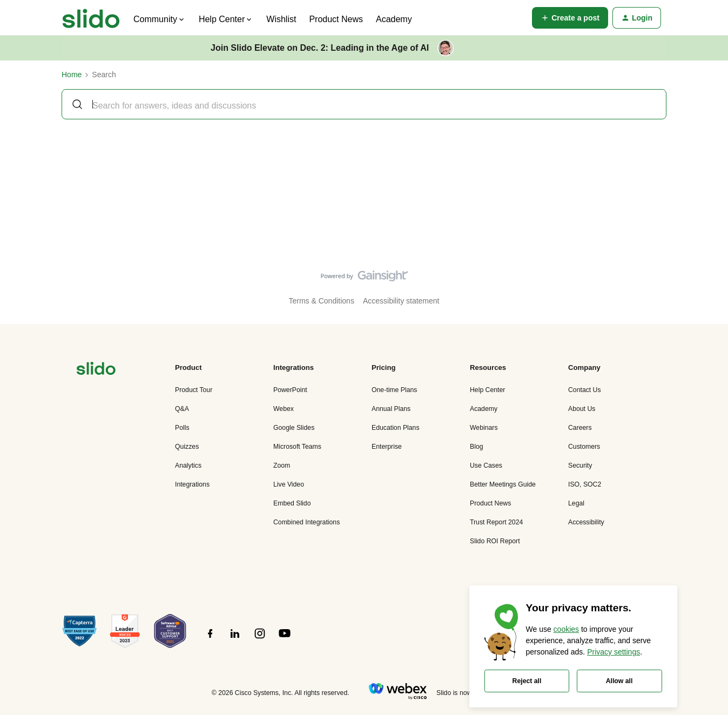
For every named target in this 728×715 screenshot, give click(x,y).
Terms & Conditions (322, 301)
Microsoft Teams (297, 447)
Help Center (487, 390)
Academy (394, 19)
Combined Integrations (306, 522)
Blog (477, 447)
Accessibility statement (401, 301)
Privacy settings (614, 652)
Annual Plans (391, 409)
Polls (182, 428)
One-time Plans (394, 390)
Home (72, 75)
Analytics (188, 466)
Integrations (192, 484)
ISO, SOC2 (585, 484)
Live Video (289, 484)
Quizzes (187, 447)
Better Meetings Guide (503, 484)
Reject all (527, 681)
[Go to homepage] (91, 18)
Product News (336, 19)
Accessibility (586, 522)
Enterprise (387, 447)
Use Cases (486, 466)
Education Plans (396, 428)
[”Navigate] (96, 370)
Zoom (282, 466)
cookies (566, 629)
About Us (582, 409)
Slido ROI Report (495, 541)
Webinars (484, 428)
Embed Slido (292, 503)
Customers (584, 447)
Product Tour (194, 390)
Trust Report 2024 (496, 522)
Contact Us (585, 390)
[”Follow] (210, 639)
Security (580, 466)
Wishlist (281, 19)
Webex (284, 409)
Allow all (619, 681)
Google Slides (294, 428)
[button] (570, 18)
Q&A (182, 409)
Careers (580, 428)
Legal (576, 503)
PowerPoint (290, 390)
